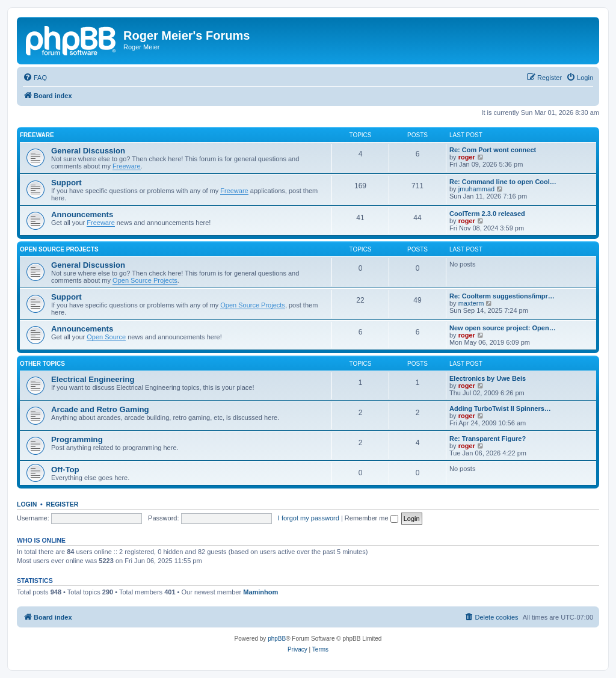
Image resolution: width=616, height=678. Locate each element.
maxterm (471, 303)
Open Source (106, 337)
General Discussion (88, 151)
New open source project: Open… (503, 328)
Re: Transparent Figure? (488, 439)
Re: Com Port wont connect (493, 150)
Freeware (37, 135)
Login (27, 504)
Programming (77, 439)
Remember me (371, 518)
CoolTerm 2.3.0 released (487, 214)
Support (66, 183)
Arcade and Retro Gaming (100, 409)
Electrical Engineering (93, 379)
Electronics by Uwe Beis (488, 378)
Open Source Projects (59, 249)
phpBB (277, 639)
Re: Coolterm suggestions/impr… (502, 296)
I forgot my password (309, 518)
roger (467, 157)
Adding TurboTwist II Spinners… (500, 408)
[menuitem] (35, 78)
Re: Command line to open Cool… (503, 182)
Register (63, 504)
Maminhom (260, 592)
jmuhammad (477, 189)
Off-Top (65, 470)
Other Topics (42, 364)
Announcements (82, 214)
